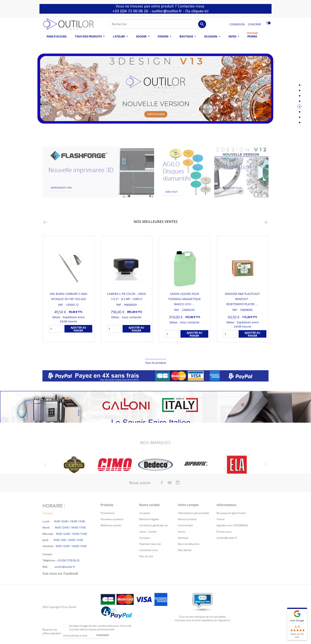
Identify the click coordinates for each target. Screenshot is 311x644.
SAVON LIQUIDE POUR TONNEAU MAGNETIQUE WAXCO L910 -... (184, 299)
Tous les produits (156, 363)
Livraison (145, 513)
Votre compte (188, 505)
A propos (145, 538)
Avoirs (182, 532)
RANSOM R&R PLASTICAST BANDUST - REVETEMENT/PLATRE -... (242, 299)
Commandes (185, 525)
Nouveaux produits (112, 519)
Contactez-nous (149, 550)
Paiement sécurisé (150, 544)
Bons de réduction (189, 544)
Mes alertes (185, 550)
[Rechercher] (158, 24)
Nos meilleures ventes (156, 222)
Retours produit (187, 519)
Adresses (183, 538)
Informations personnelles (193, 513)
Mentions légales (149, 519)
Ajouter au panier (78, 329)
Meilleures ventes (111, 525)
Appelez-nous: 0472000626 (232, 525)
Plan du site (146, 556)
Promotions (108, 513)
